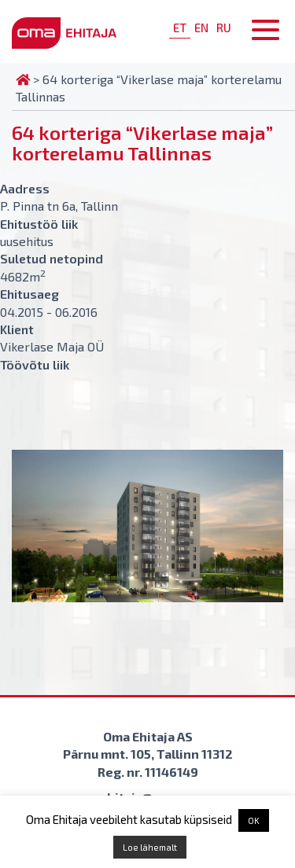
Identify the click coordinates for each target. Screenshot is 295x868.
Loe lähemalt (150, 847)
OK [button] (254, 820)
